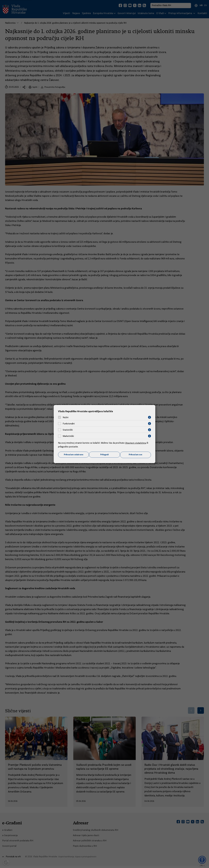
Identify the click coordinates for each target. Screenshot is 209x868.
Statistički (68, 430)
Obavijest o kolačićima (136, 443)
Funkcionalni (69, 423)
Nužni (66, 417)
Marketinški (68, 436)
